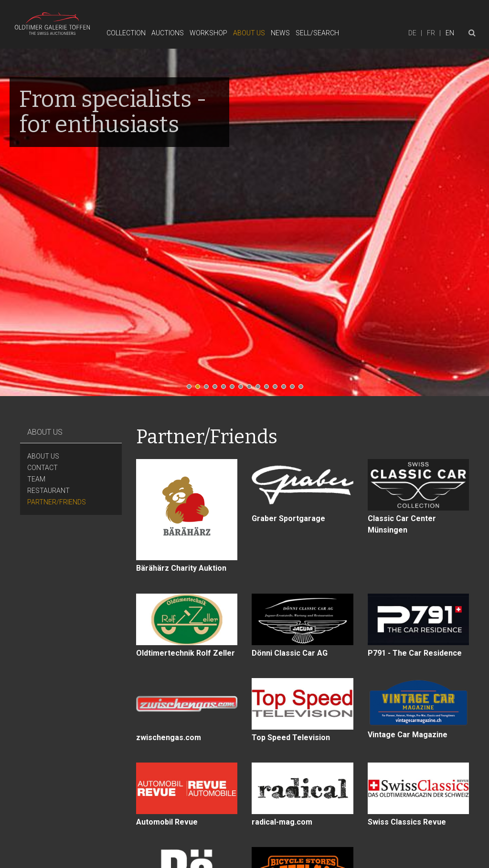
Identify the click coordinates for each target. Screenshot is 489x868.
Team (36, 479)
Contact (43, 468)
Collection (126, 33)
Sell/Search (317, 33)
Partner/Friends (57, 502)
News (280, 33)
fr (431, 33)
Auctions (168, 33)
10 (269, 389)
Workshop (208, 33)
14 (303, 389)
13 (295, 389)
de (412, 33)
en (450, 33)
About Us (249, 33)
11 (277, 389)
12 (286, 389)
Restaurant (48, 491)
